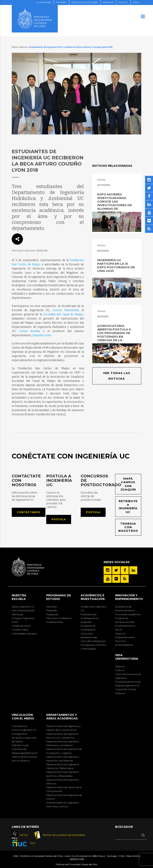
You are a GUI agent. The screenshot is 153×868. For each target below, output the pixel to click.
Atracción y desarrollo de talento (24, 740)
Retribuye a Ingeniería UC (128, 507)
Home (15, 47)
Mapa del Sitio (90, 864)
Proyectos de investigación (88, 628)
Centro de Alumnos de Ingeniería (128, 676)
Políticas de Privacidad (68, 864)
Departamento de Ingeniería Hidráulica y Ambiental (62, 743)
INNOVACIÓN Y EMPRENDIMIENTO (129, 597)
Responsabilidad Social (25, 753)
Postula (59, 519)
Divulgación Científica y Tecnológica (93, 647)
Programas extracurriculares (125, 620)
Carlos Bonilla (29, 331)
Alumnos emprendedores (124, 643)
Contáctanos (29, 512)
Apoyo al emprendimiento (125, 635)
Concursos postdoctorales (89, 635)
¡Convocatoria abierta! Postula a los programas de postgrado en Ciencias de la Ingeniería (114, 335)
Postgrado (52, 614)
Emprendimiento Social (125, 628)
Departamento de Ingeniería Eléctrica (62, 782)
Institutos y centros (57, 806)
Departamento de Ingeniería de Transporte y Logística (64, 751)
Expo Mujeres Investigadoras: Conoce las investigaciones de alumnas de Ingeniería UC (115, 203)
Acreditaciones (54, 622)
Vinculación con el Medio (23, 717)
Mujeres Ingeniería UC (128, 685)
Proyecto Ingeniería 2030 (23, 620)
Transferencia (19, 726)
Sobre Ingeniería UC (23, 607)
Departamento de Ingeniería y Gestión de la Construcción (63, 728)
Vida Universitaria (127, 657)
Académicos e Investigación (93, 597)
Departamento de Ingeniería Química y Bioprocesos (62, 774)
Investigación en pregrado (90, 620)
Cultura (120, 670)
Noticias (24, 47)
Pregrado (52, 610)
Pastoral (120, 693)
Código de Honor (21, 626)
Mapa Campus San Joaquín (128, 484)
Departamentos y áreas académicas (62, 717)
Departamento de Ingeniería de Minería (64, 797)
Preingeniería (19, 734)
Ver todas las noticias (117, 376)
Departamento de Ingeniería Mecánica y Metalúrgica (62, 766)
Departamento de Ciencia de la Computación (64, 789)
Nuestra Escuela (19, 597)
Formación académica (128, 614)
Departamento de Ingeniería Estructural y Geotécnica (62, 736)
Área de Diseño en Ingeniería (62, 803)
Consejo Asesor (20, 629)
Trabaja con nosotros (128, 527)
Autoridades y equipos (24, 633)
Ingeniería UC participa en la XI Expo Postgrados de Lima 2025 (116, 265)
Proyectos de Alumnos (128, 682)
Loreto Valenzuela (66, 310)
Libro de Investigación (93, 641)
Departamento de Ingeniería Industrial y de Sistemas (62, 759)
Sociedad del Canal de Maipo (63, 314)
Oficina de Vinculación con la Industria (25, 759)
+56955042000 (76, 859)
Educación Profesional (59, 618)
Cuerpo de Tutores (126, 689)
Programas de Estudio (59, 597)
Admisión (52, 607)
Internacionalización (23, 610)
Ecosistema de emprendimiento (125, 608)
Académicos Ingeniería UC (94, 608)
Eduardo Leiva (42, 335)
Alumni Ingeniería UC (24, 730)
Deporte (120, 666)
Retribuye (17, 614)
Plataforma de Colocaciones (20, 747)
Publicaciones (89, 614)
